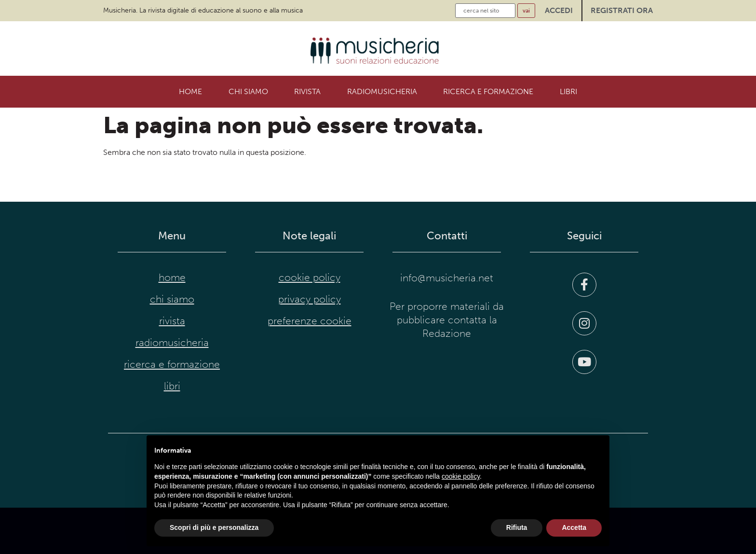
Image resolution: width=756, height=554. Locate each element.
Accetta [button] (574, 527)
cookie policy (310, 277)
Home (190, 91)
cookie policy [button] (461, 476)
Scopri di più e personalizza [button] (214, 527)
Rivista (307, 91)
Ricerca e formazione (488, 91)
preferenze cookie (310, 321)
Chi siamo (248, 91)
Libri (568, 91)
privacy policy (310, 299)
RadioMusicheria (382, 91)
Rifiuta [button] (517, 527)
